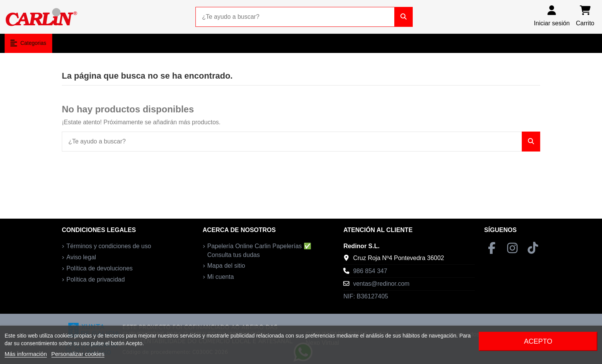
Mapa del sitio (226, 266)
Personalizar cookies (78, 354)
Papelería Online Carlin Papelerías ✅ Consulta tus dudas (259, 250)
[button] (28, 43)
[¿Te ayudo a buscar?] (404, 17)
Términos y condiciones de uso (109, 246)
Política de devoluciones (100, 268)
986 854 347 (370, 271)
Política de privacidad (96, 279)
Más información (26, 354)
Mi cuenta (221, 277)
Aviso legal (81, 257)
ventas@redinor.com (381, 284)
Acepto (538, 341)
